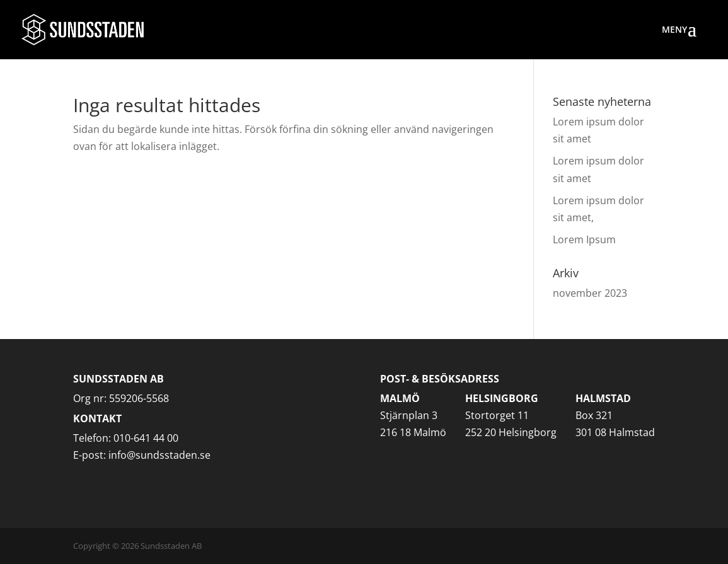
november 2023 (590, 293)
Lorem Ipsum (584, 239)
